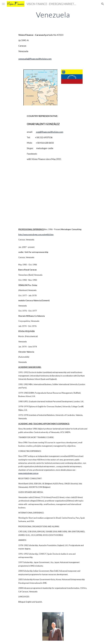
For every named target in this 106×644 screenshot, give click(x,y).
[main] (53, 15)
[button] (3, 4)
